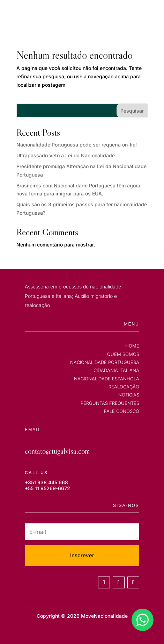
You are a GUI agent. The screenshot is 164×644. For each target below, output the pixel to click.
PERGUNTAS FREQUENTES (110, 403)
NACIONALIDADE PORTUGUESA (105, 362)
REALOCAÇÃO (124, 387)
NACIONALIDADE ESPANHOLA (107, 379)
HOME (132, 346)
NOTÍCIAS (129, 395)
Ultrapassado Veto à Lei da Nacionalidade (66, 155)
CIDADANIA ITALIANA (116, 370)
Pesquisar (132, 111)
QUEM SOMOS (123, 354)
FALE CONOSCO (122, 411)
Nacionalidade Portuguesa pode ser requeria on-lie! (77, 145)
